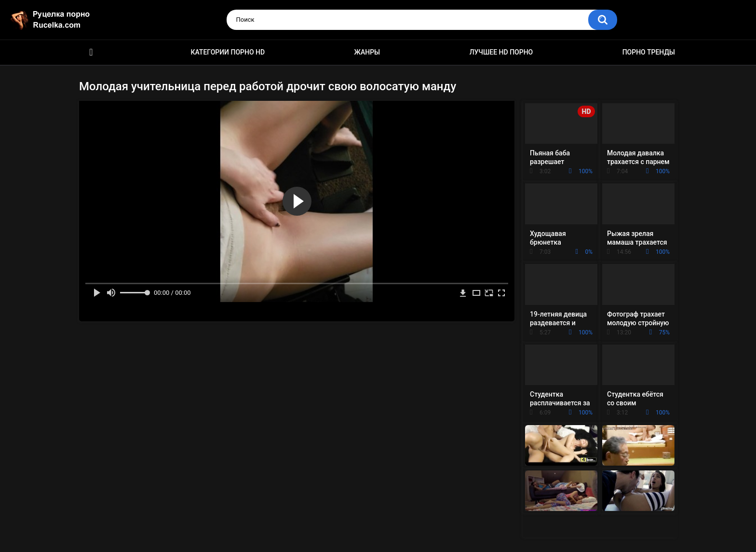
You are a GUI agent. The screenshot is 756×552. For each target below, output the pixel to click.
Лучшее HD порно (501, 52)
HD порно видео (91, 52)
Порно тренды (649, 52)
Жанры (367, 52)
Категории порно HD (228, 52)
